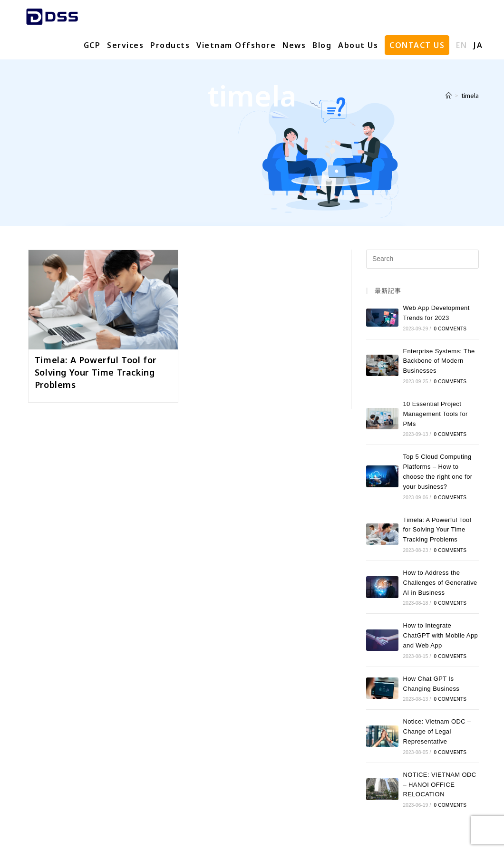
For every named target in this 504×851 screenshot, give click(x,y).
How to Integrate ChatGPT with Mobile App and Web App (440, 635)
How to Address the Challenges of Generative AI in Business (440, 583)
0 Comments (451, 329)
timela (470, 95)
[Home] (449, 95)
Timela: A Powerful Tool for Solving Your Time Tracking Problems (96, 372)
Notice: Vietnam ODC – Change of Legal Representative (437, 731)
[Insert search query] (422, 259)
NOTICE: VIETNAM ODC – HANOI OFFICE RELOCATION (439, 785)
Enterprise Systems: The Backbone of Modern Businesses (439, 361)
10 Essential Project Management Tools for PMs (435, 414)
